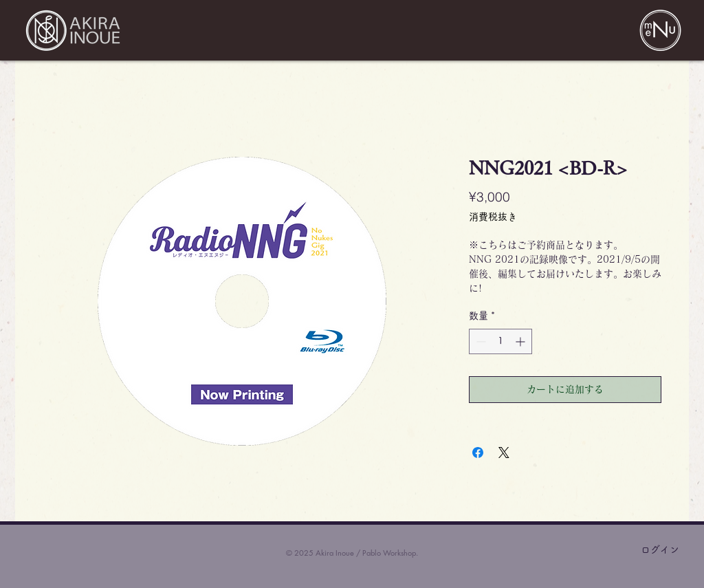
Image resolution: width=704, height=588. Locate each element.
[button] (660, 30)
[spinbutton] (500, 341)
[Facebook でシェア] (478, 453)
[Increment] (521, 341)
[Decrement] (480, 341)
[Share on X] (504, 453)
